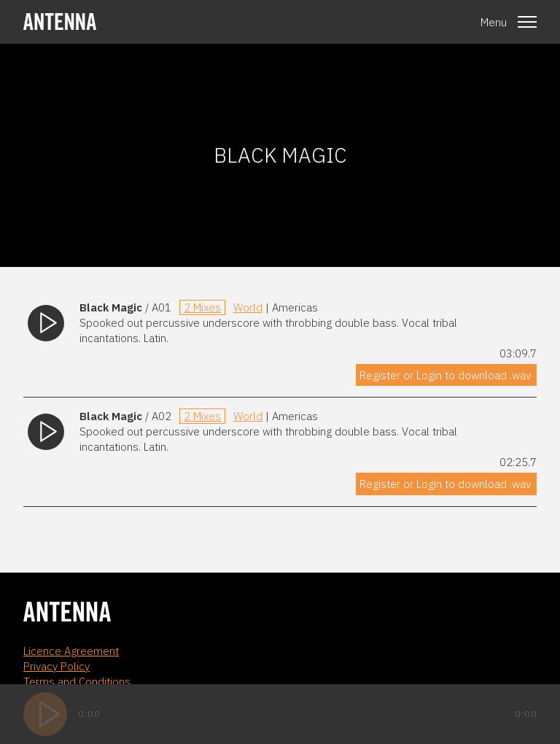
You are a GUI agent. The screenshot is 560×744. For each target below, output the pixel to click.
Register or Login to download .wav (445, 375)
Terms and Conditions (77, 682)
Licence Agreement (71, 651)
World (248, 307)
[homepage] (60, 22)
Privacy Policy (57, 666)
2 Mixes (202, 307)
